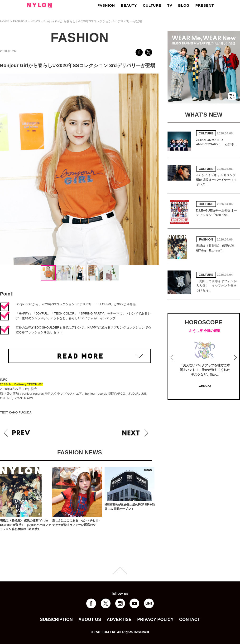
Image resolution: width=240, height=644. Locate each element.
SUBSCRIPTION (56, 619)
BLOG (184, 5)
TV (170, 5)
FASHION (106, 5)
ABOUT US (90, 619)
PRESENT (205, 5)
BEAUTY (129, 5)
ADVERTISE (119, 619)
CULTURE (152, 5)
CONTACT (190, 619)
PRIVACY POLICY (155, 619)
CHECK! (205, 386)
